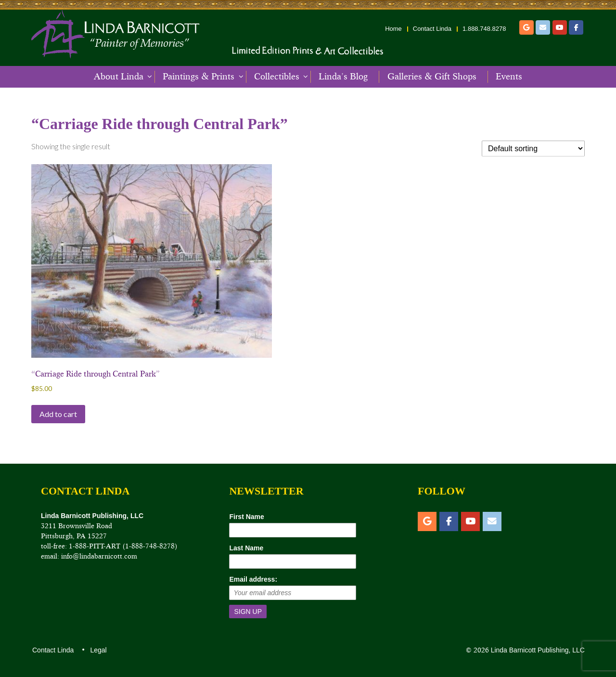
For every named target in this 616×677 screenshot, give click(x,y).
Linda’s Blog (343, 77)
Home (393, 29)
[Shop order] (533, 149)
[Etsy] (526, 27)
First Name (246, 517)
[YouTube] (560, 27)
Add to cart (58, 414)
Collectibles (277, 77)
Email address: (253, 579)
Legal (98, 650)
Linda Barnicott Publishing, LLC (537, 650)
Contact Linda (432, 29)
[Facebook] (576, 27)
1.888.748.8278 (484, 29)
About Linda (119, 77)
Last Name (246, 548)
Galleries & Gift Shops (432, 77)
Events (509, 77)
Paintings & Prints (199, 77)
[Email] (543, 27)
